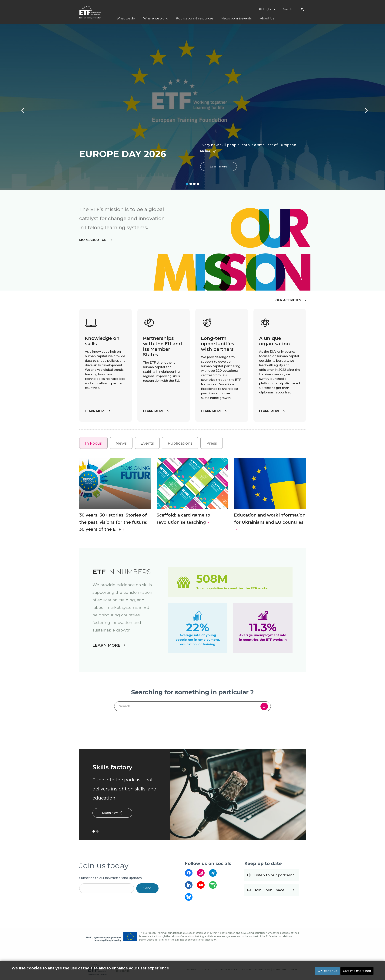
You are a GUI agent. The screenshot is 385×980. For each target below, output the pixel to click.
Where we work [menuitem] (155, 18)
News (121, 443)
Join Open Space (269, 890)
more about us (93, 240)
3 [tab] (194, 184)
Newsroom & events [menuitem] (236, 18)
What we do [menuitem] (126, 18)
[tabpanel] (192, 107)
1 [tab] (187, 184)
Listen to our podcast (273, 875)
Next (364, 109)
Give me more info (357, 971)
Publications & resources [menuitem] (194, 18)
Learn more (219, 166)
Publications (180, 443)
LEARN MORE (95, 411)
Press (212, 443)
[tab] (93, 443)
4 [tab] (198, 184)
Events (147, 443)
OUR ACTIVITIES (288, 300)
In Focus (93, 443)
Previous (21, 109)
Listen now (110, 813)
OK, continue (327, 971)
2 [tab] (191, 184)
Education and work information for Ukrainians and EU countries (270, 519)
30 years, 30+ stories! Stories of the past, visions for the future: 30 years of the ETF (113, 522)
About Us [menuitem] (267, 18)
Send (147, 888)
